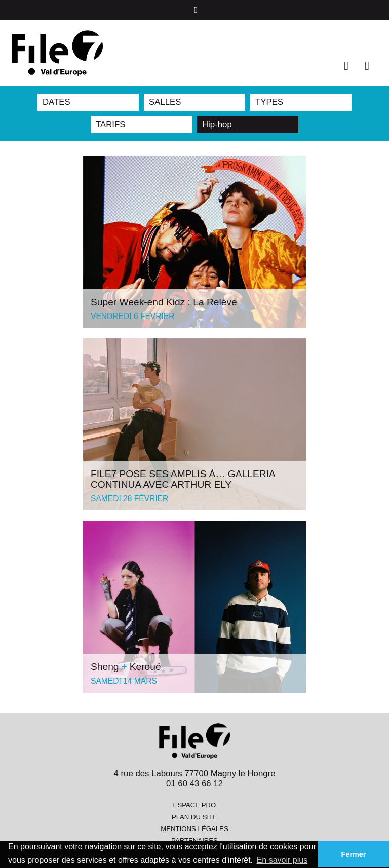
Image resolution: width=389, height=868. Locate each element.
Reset (290, 125)
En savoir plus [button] (282, 860)
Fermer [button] (354, 854)
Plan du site (194, 817)
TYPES (269, 102)
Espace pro (195, 805)
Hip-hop (217, 124)
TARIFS (110, 124)
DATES (56, 102)
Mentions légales (194, 829)
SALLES (165, 102)
